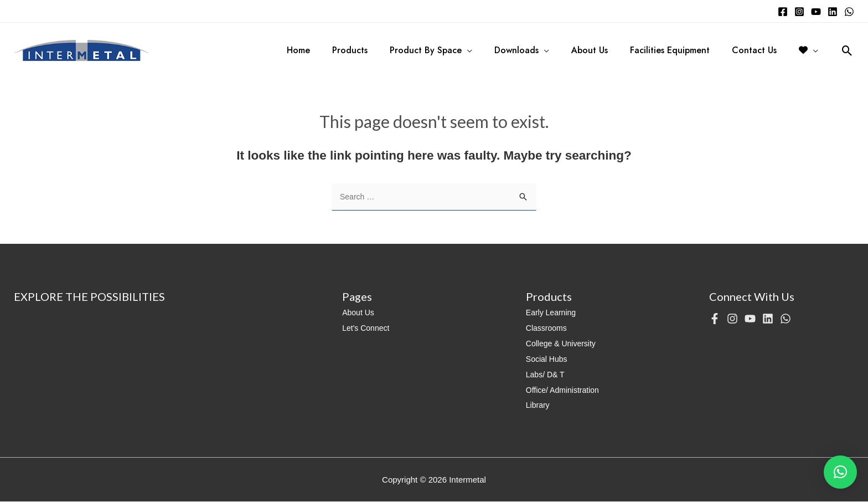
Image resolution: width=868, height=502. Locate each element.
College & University (563, 344)
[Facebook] (783, 12)
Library (539, 405)
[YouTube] (816, 12)
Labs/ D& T (547, 375)
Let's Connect (367, 328)
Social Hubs (548, 359)
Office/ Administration (565, 390)
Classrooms (548, 328)
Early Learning (553, 313)
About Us (359, 313)
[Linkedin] (833, 12)
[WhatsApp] (849, 12)
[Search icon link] (847, 51)
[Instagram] (799, 12)
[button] (840, 472)
